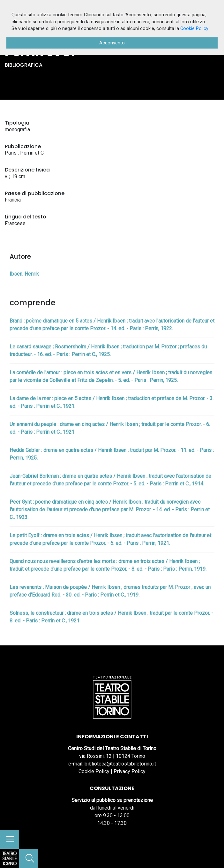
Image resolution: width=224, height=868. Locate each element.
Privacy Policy (130, 771)
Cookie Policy (94, 771)
